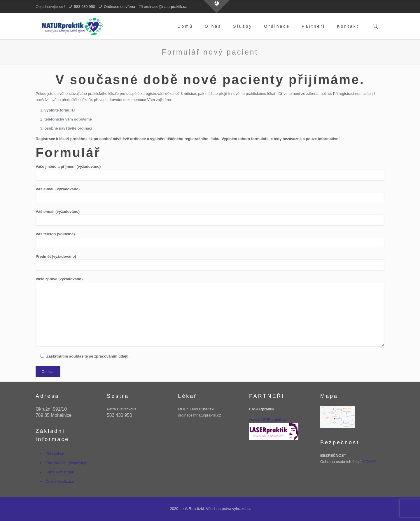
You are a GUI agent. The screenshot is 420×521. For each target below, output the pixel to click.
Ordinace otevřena (119, 7)
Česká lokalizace (60, 481)
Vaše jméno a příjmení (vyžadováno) (210, 172)
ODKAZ (369, 462)
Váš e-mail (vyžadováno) (210, 195)
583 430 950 (85, 7)
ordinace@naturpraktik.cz (165, 7)
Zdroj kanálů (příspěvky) (66, 463)
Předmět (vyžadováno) (210, 262)
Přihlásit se (55, 453)
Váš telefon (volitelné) (210, 240)
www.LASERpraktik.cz (268, 420)
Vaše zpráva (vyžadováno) (210, 312)
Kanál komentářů (60, 472)
